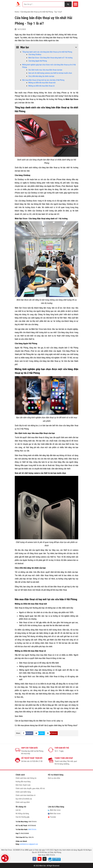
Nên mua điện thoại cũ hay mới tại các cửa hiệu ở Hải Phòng (43, 80)
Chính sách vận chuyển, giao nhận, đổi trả (30, 788)
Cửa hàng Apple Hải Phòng (38, 61)
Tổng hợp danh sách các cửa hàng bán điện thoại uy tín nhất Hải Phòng (47, 52)
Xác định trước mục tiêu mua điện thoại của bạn (45, 70)
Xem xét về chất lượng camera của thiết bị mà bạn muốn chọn (50, 73)
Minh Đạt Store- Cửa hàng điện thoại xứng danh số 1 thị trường (50, 58)
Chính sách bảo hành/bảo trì (26, 795)
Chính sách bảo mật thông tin (26, 778)
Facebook (30, 733)
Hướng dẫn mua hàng (23, 782)
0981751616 (26, 829)
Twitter (42, 733)
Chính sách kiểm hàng (23, 792)
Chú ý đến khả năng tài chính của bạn (41, 76)
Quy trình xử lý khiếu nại (24, 799)
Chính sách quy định (23, 802)
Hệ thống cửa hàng (22, 814)
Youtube (52, 817)
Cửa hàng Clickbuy (35, 54)
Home (17, 12)
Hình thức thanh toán (23, 785)
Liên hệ (18, 810)
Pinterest (54, 733)
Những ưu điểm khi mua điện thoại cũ (41, 86)
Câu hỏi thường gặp (23, 817)
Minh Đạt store (54, 810)
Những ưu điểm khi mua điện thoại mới (42, 83)
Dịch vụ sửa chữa (54, 778)
